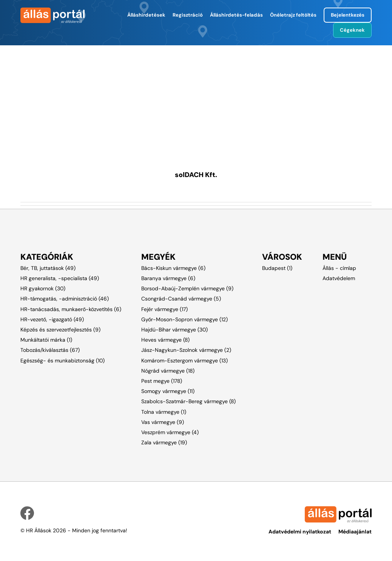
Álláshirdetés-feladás (236, 15)
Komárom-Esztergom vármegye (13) (184, 361)
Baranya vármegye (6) (168, 278)
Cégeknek (352, 30)
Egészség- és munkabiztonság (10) (63, 361)
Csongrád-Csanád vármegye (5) (181, 299)
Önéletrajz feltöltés (293, 15)
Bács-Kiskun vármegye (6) (173, 268)
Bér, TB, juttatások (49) (48, 268)
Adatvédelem (339, 278)
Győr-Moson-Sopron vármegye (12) (184, 319)
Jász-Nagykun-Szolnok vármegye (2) (186, 350)
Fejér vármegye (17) (164, 309)
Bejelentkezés (348, 15)
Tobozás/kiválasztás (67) (50, 350)
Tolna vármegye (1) (164, 412)
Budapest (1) (277, 268)
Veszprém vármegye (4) (170, 432)
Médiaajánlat (355, 532)
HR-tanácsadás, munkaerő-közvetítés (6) (71, 309)
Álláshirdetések (146, 15)
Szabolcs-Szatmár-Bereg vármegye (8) (188, 401)
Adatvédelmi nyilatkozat (300, 532)
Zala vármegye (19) (164, 442)
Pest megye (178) (162, 381)
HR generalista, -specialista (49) (60, 278)
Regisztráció (188, 15)
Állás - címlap (339, 268)
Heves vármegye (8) (165, 340)
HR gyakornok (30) (43, 288)
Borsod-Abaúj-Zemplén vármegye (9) (187, 288)
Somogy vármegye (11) (168, 391)
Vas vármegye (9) (163, 422)
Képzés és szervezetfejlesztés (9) (60, 330)
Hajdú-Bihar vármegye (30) (174, 330)
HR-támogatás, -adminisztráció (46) (65, 299)
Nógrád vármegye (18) (168, 371)
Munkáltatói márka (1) (46, 340)
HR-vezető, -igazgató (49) (52, 319)
